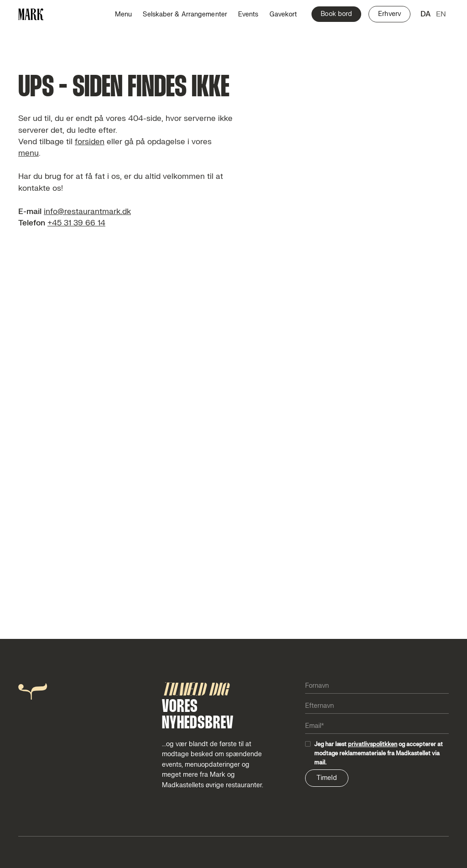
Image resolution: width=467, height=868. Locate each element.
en (441, 14)
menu (29, 153)
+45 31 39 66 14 (76, 223)
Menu (123, 14)
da (425, 14)
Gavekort (283, 14)
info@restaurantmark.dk (87, 212)
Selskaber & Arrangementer (185, 14)
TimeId (327, 778)
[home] (31, 14)
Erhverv (389, 14)
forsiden (90, 142)
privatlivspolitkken (373, 744)
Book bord (336, 14)
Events (248, 14)
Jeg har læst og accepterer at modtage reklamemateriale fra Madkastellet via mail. (379, 753)
